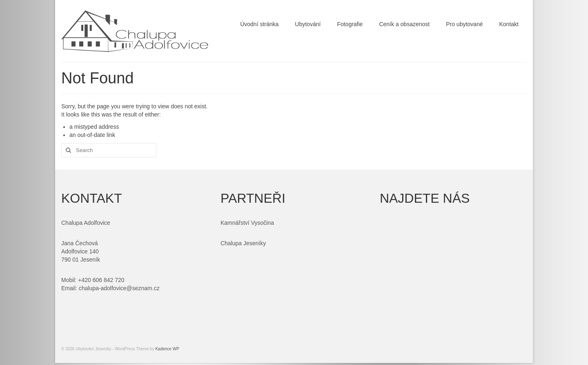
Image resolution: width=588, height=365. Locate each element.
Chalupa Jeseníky (243, 243)
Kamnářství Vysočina (247, 223)
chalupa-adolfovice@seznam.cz (119, 288)
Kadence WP (167, 349)
